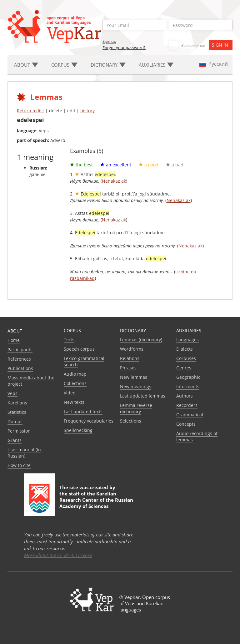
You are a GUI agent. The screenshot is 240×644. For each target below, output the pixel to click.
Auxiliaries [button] (156, 65)
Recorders (187, 405)
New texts (74, 402)
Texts (69, 340)
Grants (15, 440)
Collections (75, 383)
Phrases (128, 368)
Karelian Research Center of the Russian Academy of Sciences (96, 500)
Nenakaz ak (114, 181)
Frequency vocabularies (89, 421)
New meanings (136, 386)
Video (70, 393)
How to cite (19, 465)
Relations (130, 358)
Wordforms (132, 349)
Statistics (17, 412)
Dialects (185, 349)
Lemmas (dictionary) (141, 340)
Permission (19, 431)
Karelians (17, 403)
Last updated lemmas (143, 396)
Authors (185, 396)
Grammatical (190, 415)
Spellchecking (78, 430)
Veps (12, 393)
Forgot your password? (124, 48)
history (87, 111)
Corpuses (186, 358)
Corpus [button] (64, 65)
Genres (184, 368)
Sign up (109, 41)
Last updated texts (83, 411)
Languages (187, 340)
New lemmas (134, 377)
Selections (131, 421)
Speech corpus (79, 349)
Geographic (188, 377)
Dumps (15, 421)
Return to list (30, 111)
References (19, 359)
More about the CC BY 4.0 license (58, 555)
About (15, 331)
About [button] (26, 65)
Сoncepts (186, 424)
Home (14, 340)
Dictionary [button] (108, 65)
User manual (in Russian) (24, 453)
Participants (20, 350)
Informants (188, 386)
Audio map (75, 374)
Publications (20, 368)
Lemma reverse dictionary (136, 408)
